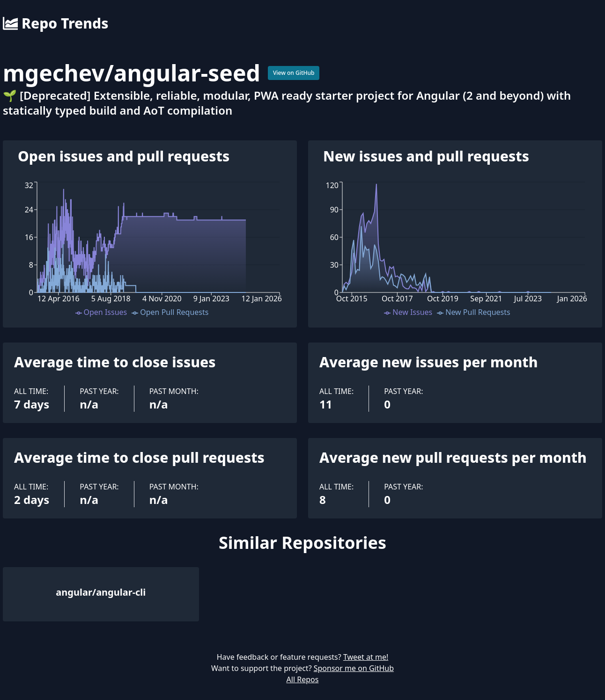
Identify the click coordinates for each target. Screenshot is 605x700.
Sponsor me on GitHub (354, 668)
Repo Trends (55, 23)
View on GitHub (294, 73)
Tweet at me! (366, 657)
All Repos (303, 679)
